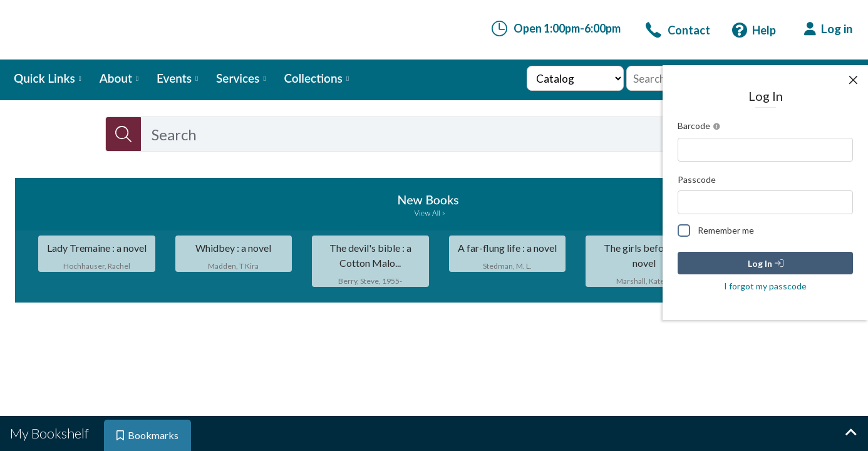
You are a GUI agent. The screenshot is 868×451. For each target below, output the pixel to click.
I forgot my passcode (765, 286)
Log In (766, 263)
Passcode (697, 179)
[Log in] (828, 29)
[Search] (123, 134)
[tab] (51, 433)
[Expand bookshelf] (850, 433)
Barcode (701, 127)
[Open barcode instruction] (717, 127)
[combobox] (432, 134)
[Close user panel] (853, 80)
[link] (678, 30)
